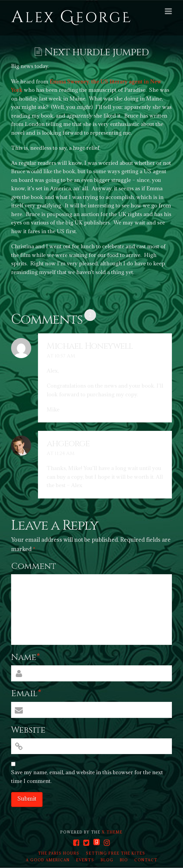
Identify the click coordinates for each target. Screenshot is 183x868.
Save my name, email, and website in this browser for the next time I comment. (87, 777)
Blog (107, 860)
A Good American (48, 860)
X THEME (112, 832)
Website (28, 730)
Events (85, 860)
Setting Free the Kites (116, 853)
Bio (124, 860)
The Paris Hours (59, 853)
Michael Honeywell (90, 346)
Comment (34, 566)
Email (26, 694)
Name (26, 657)
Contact (146, 860)
